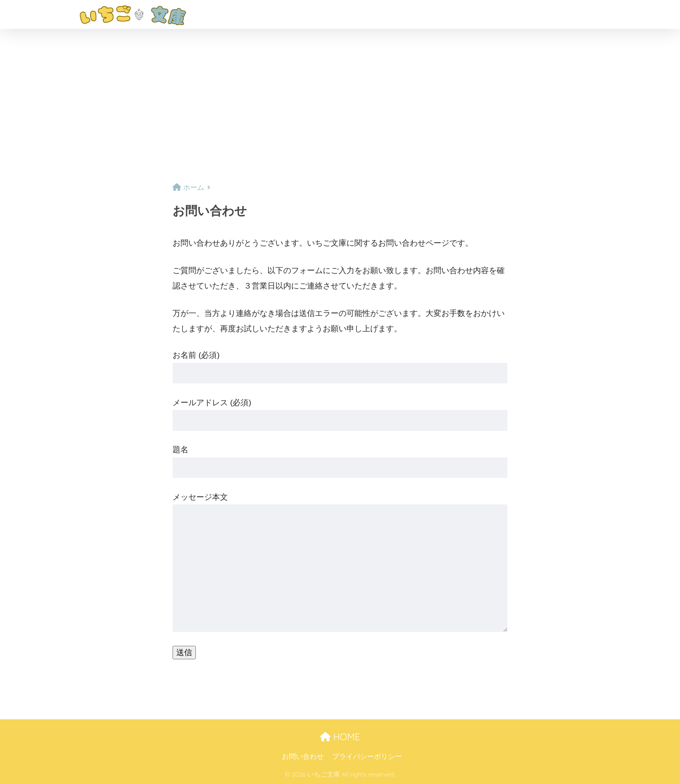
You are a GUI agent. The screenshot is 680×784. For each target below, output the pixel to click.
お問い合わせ (303, 757)
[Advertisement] (340, 110)
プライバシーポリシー (367, 757)
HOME (340, 737)
